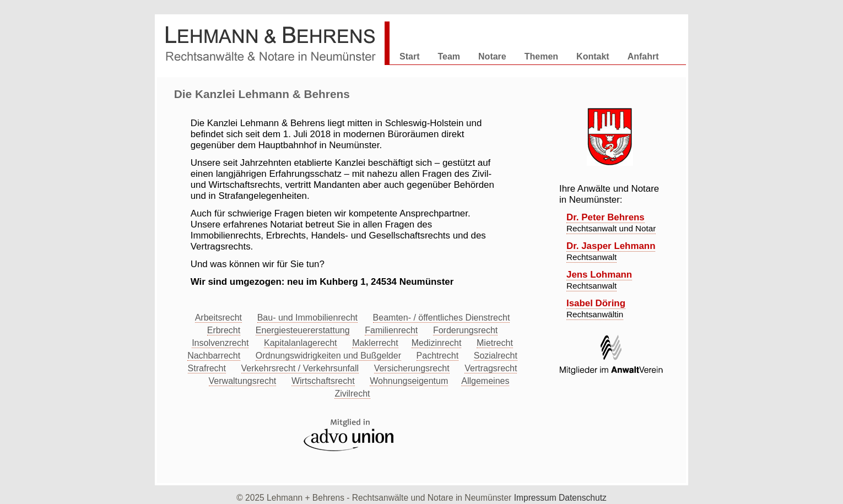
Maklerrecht (375, 343)
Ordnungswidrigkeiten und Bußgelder (328, 356)
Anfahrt (643, 56)
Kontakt (593, 56)
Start (409, 56)
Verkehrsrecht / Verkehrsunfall (300, 368)
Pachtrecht (437, 356)
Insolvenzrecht (220, 343)
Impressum (536, 498)
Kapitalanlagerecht (301, 343)
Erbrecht (224, 330)
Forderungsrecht (465, 330)
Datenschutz (583, 498)
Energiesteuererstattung (303, 330)
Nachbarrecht (214, 356)
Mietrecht (495, 343)
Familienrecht (391, 330)
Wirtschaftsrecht (323, 381)
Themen (541, 56)
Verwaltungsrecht (243, 381)
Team (449, 56)
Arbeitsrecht (218, 318)
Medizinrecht (437, 343)
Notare (492, 56)
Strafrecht (207, 368)
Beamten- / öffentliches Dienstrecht (442, 318)
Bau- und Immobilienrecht (307, 318)
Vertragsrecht (491, 368)
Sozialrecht (496, 356)
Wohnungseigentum (409, 381)
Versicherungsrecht (412, 368)
